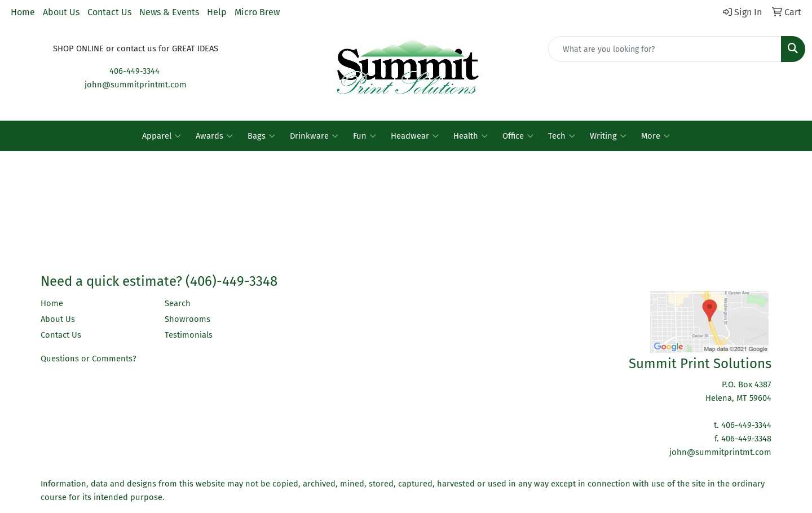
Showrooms (187, 319)
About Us (61, 12)
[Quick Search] (665, 49)
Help (217, 12)
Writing (608, 136)
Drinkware (314, 136)
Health (471, 136)
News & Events (169, 12)
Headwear (415, 136)
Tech (562, 136)
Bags (261, 136)
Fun (365, 136)
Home (23, 12)
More (656, 136)
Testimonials (189, 335)
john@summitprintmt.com (136, 85)
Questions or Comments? (89, 359)
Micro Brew (257, 12)
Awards (214, 136)
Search (178, 303)
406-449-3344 (134, 71)
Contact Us (109, 12)
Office (518, 136)
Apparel (162, 136)
